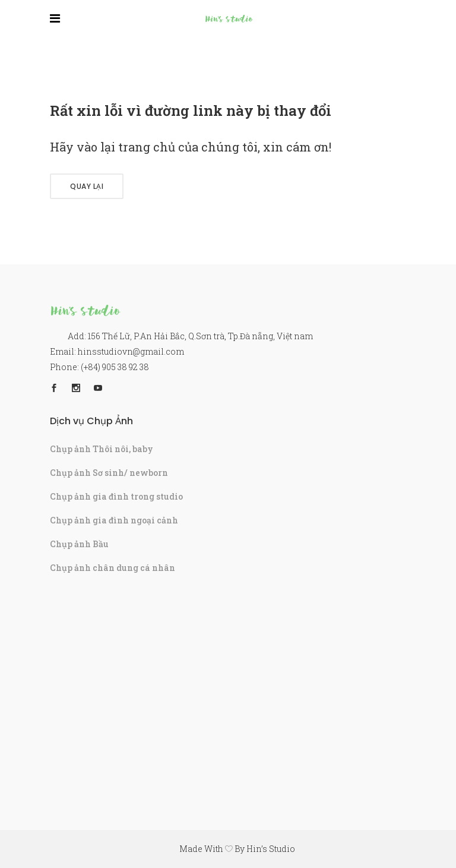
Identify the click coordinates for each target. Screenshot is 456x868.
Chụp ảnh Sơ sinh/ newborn (109, 473)
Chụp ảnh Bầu (79, 544)
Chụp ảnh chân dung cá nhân (113, 568)
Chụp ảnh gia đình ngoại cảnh (114, 520)
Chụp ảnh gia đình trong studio (116, 496)
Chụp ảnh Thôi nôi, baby (102, 449)
